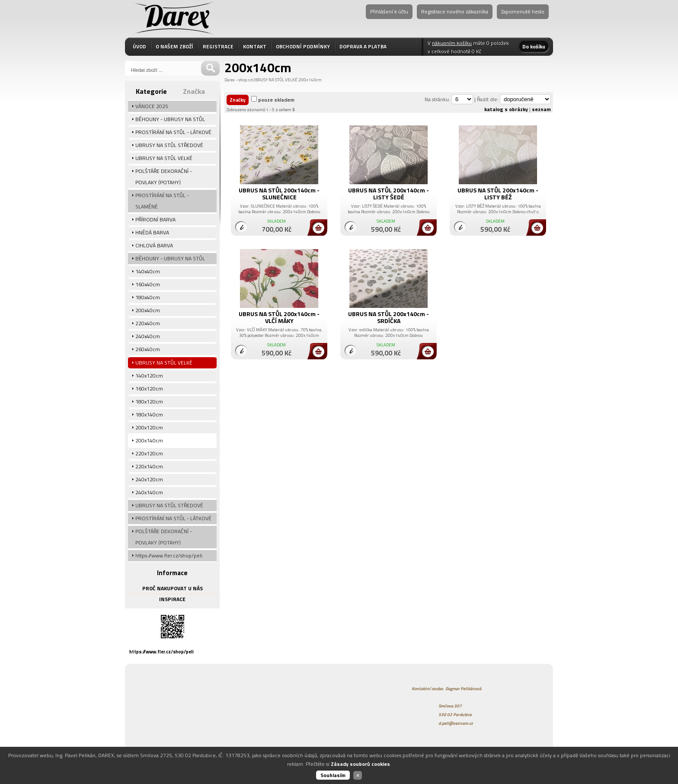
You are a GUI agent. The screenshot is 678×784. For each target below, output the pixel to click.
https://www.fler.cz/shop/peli (162, 652)
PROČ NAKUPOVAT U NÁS (173, 588)
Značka (194, 91)
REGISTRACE (218, 46)
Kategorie (151, 91)
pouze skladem (276, 100)
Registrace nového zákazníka (455, 11)
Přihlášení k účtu (389, 11)
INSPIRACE (172, 599)
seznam (541, 109)
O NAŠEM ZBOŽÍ (174, 46)
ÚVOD (139, 46)
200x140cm (310, 80)
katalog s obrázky (506, 109)
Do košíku (534, 46)
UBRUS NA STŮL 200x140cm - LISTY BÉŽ (498, 194)
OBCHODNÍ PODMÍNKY (303, 46)
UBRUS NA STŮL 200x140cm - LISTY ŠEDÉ (389, 194)
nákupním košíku (452, 43)
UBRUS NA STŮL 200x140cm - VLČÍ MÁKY (279, 317)
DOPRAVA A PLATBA (363, 46)
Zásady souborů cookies (360, 764)
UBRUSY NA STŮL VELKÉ (275, 80)
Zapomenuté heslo (523, 11)
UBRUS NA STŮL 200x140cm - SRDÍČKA (389, 317)
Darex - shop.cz (238, 80)
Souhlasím (333, 775)
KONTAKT (255, 46)
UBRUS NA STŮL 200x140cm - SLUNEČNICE (279, 194)
